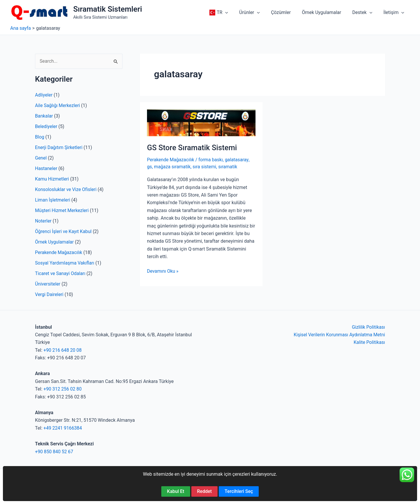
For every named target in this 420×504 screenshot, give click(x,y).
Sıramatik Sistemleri (108, 9)
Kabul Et (176, 491)
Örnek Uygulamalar (55, 242)
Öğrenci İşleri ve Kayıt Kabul (64, 231)
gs (149, 166)
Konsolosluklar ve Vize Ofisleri (66, 189)
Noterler (43, 221)
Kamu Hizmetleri (52, 179)
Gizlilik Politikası (368, 327)
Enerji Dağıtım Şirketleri (59, 147)
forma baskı (212, 160)
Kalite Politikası (369, 342)
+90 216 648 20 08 (63, 350)
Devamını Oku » (163, 271)
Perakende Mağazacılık (59, 252)
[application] (235, 13)
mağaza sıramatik (173, 166)
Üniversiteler (48, 284)
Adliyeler (44, 95)
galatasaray (238, 160)
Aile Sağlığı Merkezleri (58, 105)
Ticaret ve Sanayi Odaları (61, 273)
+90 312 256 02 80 (63, 389)
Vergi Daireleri (49, 294)
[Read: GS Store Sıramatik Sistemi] (201, 122)
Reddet (205, 491)
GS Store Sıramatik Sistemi (193, 148)
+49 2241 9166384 (63, 428)
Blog (40, 137)
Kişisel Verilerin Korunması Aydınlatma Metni (339, 335)
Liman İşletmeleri (53, 200)
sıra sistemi (205, 166)
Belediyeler (46, 126)
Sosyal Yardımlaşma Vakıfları (65, 263)
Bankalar (44, 116)
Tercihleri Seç (239, 491)
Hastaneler (46, 168)
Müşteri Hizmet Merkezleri (62, 210)
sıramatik (229, 166)
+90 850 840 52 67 (54, 452)
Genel (41, 158)
